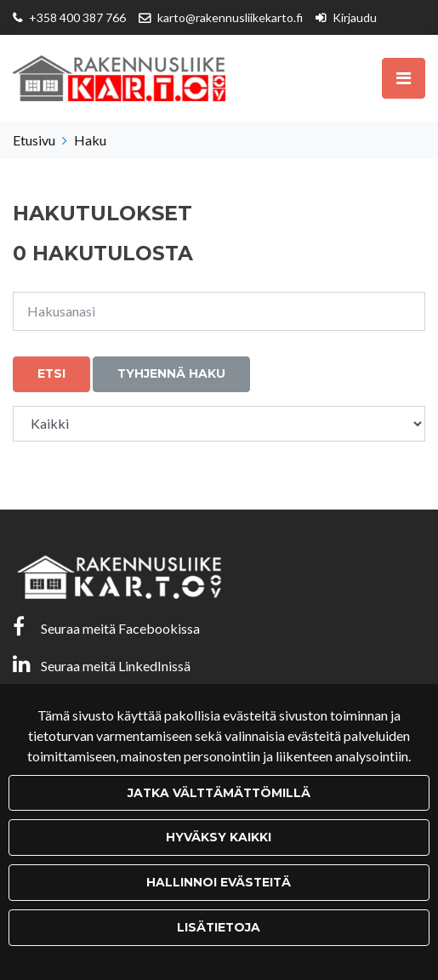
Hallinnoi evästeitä (219, 882)
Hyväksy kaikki (219, 837)
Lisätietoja (219, 927)
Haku (90, 140)
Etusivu (34, 140)
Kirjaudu (355, 17)
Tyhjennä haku (171, 373)
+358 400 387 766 (77, 17)
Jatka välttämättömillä (219, 793)
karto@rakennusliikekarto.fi (230, 17)
